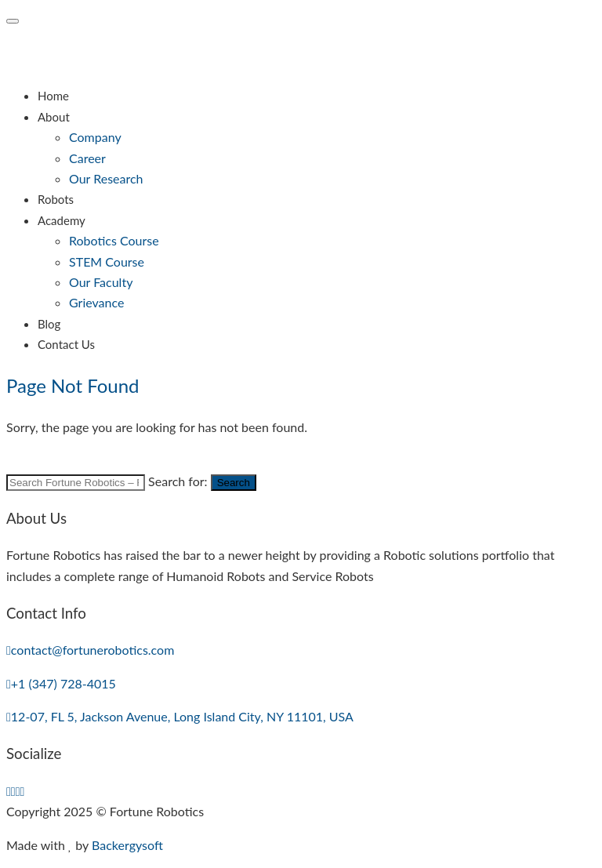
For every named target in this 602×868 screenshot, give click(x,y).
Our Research (106, 178)
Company (95, 137)
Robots (56, 199)
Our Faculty (101, 282)
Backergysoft (127, 845)
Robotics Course (114, 240)
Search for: (178, 481)
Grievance (96, 302)
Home (53, 96)
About (54, 117)
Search (234, 483)
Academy (62, 220)
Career (87, 158)
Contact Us (66, 344)
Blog (49, 324)
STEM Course (107, 261)
